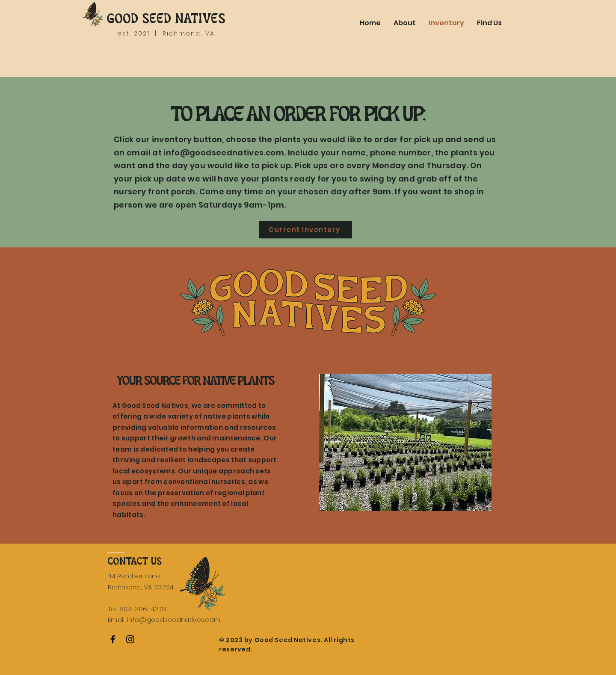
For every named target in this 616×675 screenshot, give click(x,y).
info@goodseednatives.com (224, 153)
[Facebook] (113, 639)
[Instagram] (130, 639)
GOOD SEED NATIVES (166, 19)
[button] (405, 442)
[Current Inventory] (305, 230)
